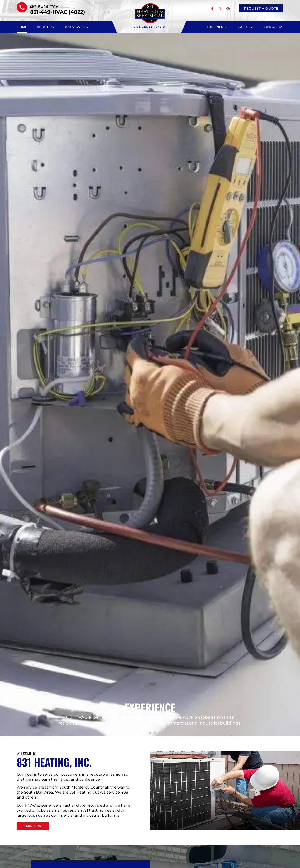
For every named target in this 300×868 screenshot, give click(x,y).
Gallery (245, 27)
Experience (217, 27)
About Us (45, 27)
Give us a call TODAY (44, 7)
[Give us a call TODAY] (22, 7)
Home (22, 27)
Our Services (76, 27)
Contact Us (273, 27)
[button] (145, 733)
